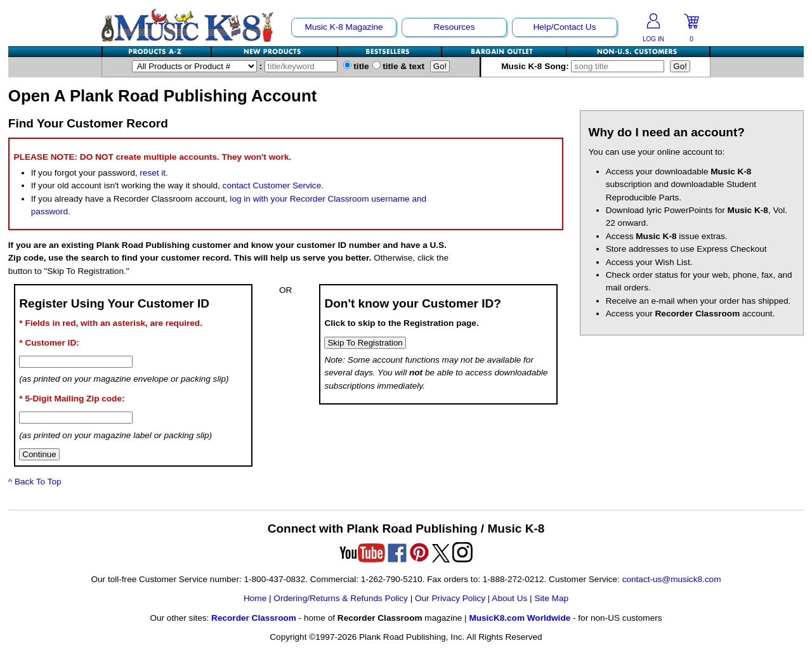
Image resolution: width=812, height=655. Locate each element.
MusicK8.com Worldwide (520, 618)
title (356, 66)
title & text (399, 66)
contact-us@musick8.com (672, 579)
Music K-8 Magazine (344, 27)
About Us (509, 598)
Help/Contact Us (564, 27)
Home (255, 598)
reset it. (154, 173)
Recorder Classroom (254, 618)
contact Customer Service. (273, 185)
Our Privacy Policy (450, 598)
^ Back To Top (35, 482)
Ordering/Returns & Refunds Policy (341, 598)
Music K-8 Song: (586, 66)
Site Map (551, 598)
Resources (454, 27)
